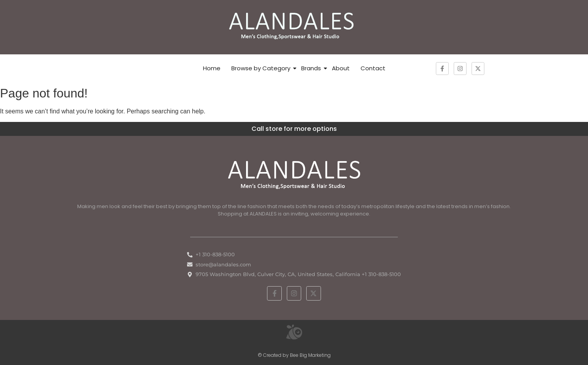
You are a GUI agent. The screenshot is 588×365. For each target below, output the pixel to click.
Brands (311, 68)
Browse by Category (261, 68)
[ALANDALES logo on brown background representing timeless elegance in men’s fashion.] (294, 26)
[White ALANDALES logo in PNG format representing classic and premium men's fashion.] (294, 174)
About (341, 68)
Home (212, 68)
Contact (373, 68)
